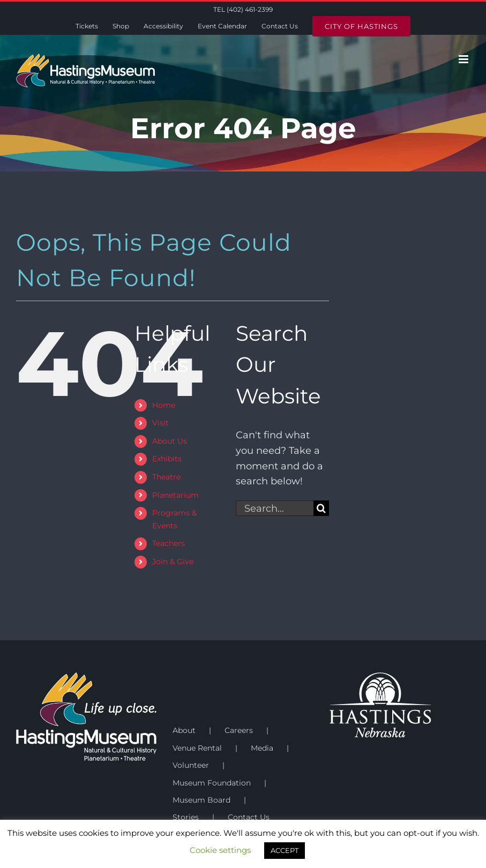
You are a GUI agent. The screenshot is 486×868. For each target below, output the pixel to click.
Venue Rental (197, 748)
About (184, 730)
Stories (186, 817)
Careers (239, 730)
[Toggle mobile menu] (464, 59)
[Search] (321, 508)
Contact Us (249, 817)
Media (262, 748)
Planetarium (175, 495)
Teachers (169, 543)
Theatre (166, 477)
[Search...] (275, 508)
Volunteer (191, 765)
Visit (160, 423)
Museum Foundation (212, 783)
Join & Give (173, 562)
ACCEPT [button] (285, 850)
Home (164, 405)
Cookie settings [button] (220, 850)
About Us (170, 441)
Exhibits (167, 459)
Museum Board (201, 800)
